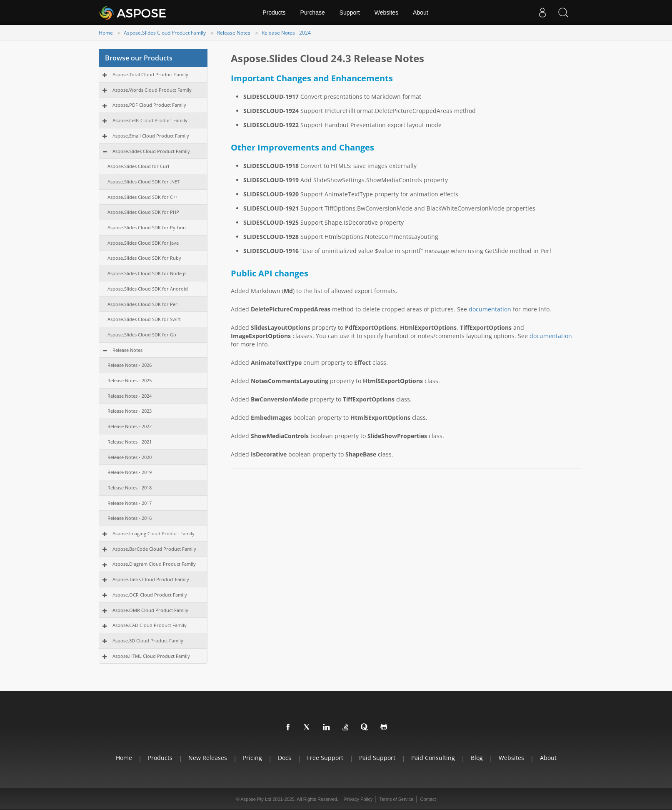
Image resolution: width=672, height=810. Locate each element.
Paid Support (377, 758)
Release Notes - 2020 (130, 457)
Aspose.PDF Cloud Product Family (149, 105)
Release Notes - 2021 (130, 442)
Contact (428, 799)
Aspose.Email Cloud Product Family (151, 136)
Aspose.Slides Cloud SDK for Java (143, 243)
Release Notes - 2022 (130, 426)
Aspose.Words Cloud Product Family (152, 90)
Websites (386, 13)
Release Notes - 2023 (130, 411)
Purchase (313, 13)
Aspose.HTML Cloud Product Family (151, 656)
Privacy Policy (358, 799)
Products (274, 13)
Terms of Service (396, 799)
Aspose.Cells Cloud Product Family (150, 120)
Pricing (252, 758)
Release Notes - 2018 (130, 488)
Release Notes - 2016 (130, 518)
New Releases (208, 758)
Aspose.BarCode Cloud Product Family (154, 549)
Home (106, 33)
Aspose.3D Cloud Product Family (148, 641)
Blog (477, 758)
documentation (490, 309)
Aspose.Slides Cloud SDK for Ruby (144, 258)
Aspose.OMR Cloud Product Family (150, 610)
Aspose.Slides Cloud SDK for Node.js (147, 273)
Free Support (325, 758)
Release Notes (234, 33)
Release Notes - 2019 (130, 472)
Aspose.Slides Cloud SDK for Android (148, 289)
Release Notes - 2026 (130, 365)
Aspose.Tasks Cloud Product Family (151, 579)
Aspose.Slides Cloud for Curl (138, 166)
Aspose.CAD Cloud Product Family (150, 625)
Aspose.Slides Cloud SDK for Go (142, 335)
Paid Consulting (433, 758)
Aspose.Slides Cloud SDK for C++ (143, 197)
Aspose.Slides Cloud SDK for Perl (143, 304)
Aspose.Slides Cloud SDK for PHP (143, 212)
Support (350, 13)
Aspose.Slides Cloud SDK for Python (147, 227)
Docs (285, 758)
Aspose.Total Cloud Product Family (150, 74)
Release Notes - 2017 (130, 503)
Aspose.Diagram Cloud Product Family (154, 564)
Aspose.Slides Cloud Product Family (165, 33)
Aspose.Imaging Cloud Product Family (154, 533)
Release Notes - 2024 (286, 33)
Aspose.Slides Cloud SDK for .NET (144, 182)
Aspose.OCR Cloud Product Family (150, 595)
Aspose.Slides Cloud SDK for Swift (144, 319)
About (421, 13)
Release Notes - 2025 (130, 380)
